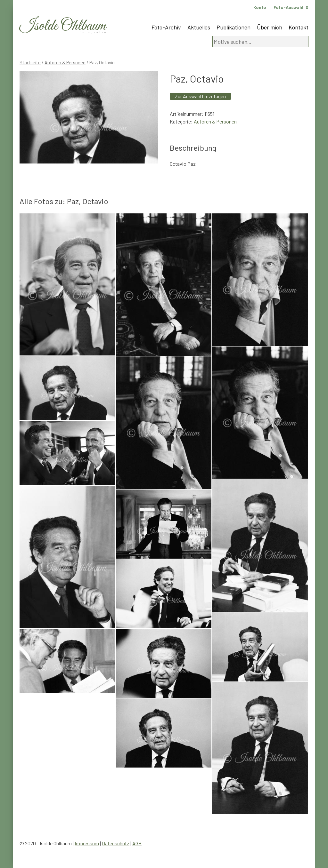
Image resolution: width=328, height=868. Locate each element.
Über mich (270, 27)
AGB (137, 843)
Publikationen (234, 27)
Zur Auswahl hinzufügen (200, 96)
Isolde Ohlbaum (63, 26)
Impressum (87, 843)
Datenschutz (116, 843)
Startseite (30, 62)
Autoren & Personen (65, 62)
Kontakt (299, 27)
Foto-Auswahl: (291, 7)
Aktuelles (199, 27)
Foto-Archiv (166, 27)
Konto (260, 7)
